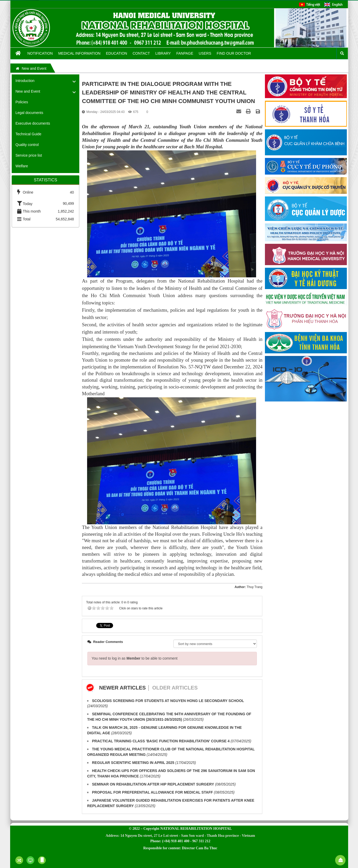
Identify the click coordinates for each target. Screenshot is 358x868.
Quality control (27, 145)
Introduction (25, 81)
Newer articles (122, 688)
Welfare (22, 166)
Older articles (175, 688)
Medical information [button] (79, 53)
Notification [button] (40, 53)
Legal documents (30, 113)
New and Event (28, 91)
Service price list (29, 155)
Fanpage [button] (185, 53)
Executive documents (33, 123)
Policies (22, 102)
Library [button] (163, 53)
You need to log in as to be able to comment (134, 658)
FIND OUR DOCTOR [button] (234, 53)
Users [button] (205, 53)
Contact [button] (141, 53)
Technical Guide (29, 134)
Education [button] (116, 53)
